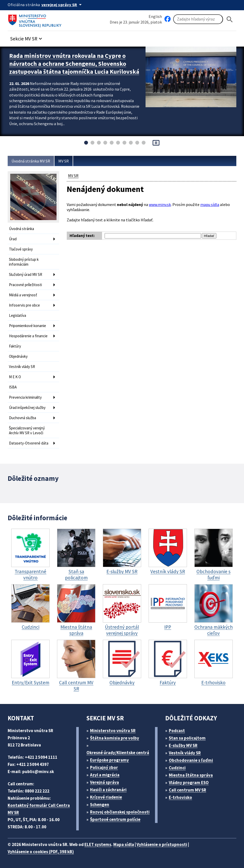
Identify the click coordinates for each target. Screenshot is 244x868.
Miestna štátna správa (191, 775)
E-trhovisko (180, 797)
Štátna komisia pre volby (115, 738)
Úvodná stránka (21, 229)
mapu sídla (210, 204)
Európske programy (109, 760)
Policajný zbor (104, 767)
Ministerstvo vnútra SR (113, 731)
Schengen (100, 805)
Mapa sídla (124, 844)
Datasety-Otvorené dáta (29, 443)
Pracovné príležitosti (25, 285)
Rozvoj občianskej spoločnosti (120, 812)
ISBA (13, 387)
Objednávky (18, 356)
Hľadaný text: (82, 235)
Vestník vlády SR (22, 367)
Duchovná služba (23, 418)
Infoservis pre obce (24, 305)
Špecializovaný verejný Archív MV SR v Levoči (27, 430)
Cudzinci (177, 768)
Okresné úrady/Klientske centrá (118, 753)
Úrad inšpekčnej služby (27, 408)
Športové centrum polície (115, 819)
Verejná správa (104, 782)
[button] (27, 37)
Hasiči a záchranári (108, 790)
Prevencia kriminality (25, 397)
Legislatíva (18, 315)
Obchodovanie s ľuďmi (191, 760)
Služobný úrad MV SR (26, 274)
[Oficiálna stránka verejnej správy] (62, 5)
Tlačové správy (21, 249)
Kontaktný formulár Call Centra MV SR (39, 809)
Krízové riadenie (106, 797)
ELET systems (98, 844)
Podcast (177, 731)
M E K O (15, 377)
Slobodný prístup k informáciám (24, 262)
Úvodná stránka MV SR (31, 161)
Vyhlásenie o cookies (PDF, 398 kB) (41, 852)
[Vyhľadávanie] (198, 19)
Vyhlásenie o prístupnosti (162, 844)
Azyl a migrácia (105, 775)
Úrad (13, 239)
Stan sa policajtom (187, 738)
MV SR (64, 161)
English (155, 16)
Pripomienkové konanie (27, 326)
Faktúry (15, 346)
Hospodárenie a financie (28, 336)
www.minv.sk (160, 204)
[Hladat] (230, 19)
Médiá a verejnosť (23, 295)
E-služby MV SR (183, 745)
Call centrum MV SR (187, 790)
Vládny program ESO (189, 783)
